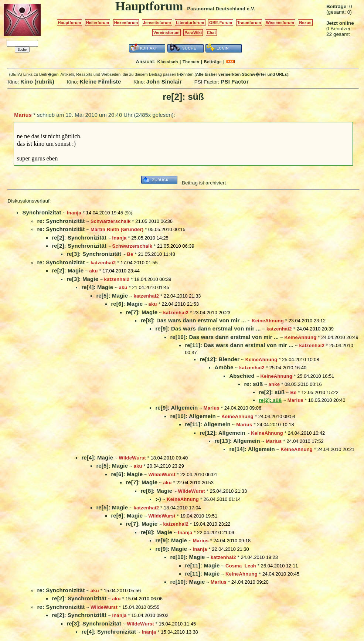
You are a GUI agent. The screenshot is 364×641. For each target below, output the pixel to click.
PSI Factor (234, 82)
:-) (158, 499)
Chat (212, 33)
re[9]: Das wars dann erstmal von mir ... (208, 328)
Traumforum (249, 23)
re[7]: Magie (142, 312)
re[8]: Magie (156, 491)
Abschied (242, 376)
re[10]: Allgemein (193, 416)
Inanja (74, 213)
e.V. (251, 9)
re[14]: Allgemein (252, 449)
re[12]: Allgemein (222, 433)
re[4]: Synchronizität (109, 632)
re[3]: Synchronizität (94, 254)
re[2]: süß (272, 392)
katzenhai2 (103, 263)
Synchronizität (42, 212)
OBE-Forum (221, 23)
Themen (191, 62)
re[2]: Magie (68, 270)
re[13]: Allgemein (237, 441)
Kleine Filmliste (100, 82)
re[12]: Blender (220, 359)
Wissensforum (280, 23)
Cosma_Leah (241, 566)
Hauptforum (70, 23)
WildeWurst (132, 458)
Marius (23, 115)
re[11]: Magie (202, 565)
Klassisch (168, 62)
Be (130, 254)
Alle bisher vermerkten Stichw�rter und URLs (241, 74)
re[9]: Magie (171, 540)
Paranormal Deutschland (217, 9)
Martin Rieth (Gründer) (117, 229)
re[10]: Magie (187, 557)
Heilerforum (98, 23)
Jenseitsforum (157, 23)
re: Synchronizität (61, 221)
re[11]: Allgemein (207, 424)
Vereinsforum (166, 33)
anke (274, 384)
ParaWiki (193, 33)
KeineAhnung (268, 321)
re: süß (253, 384)
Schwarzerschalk (111, 221)
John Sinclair (164, 82)
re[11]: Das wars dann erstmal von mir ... (239, 345)
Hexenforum (126, 23)
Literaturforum (190, 23)
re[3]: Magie (82, 279)
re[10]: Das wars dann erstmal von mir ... (224, 337)
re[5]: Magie (112, 296)
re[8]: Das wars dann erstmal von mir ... (193, 320)
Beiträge (213, 62)
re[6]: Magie (127, 304)
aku (94, 271)
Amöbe (224, 367)
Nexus (305, 23)
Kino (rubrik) (37, 82)
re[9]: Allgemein (176, 408)
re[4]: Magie (97, 287)
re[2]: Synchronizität (79, 238)
